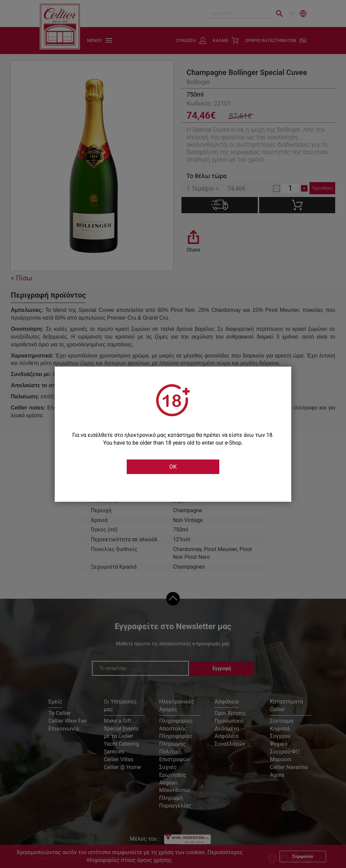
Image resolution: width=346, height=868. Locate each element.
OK (173, 467)
